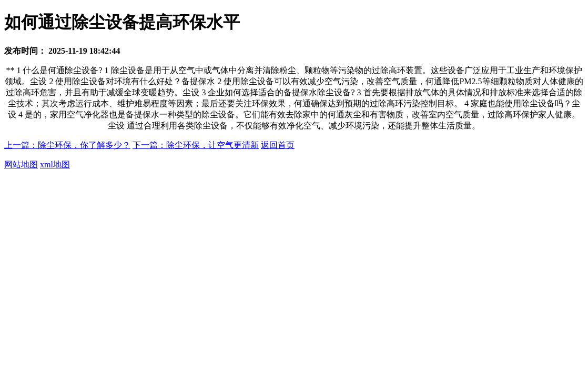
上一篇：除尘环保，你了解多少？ (67, 145)
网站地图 (21, 164)
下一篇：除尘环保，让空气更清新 (196, 145)
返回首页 (278, 145)
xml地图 (55, 164)
